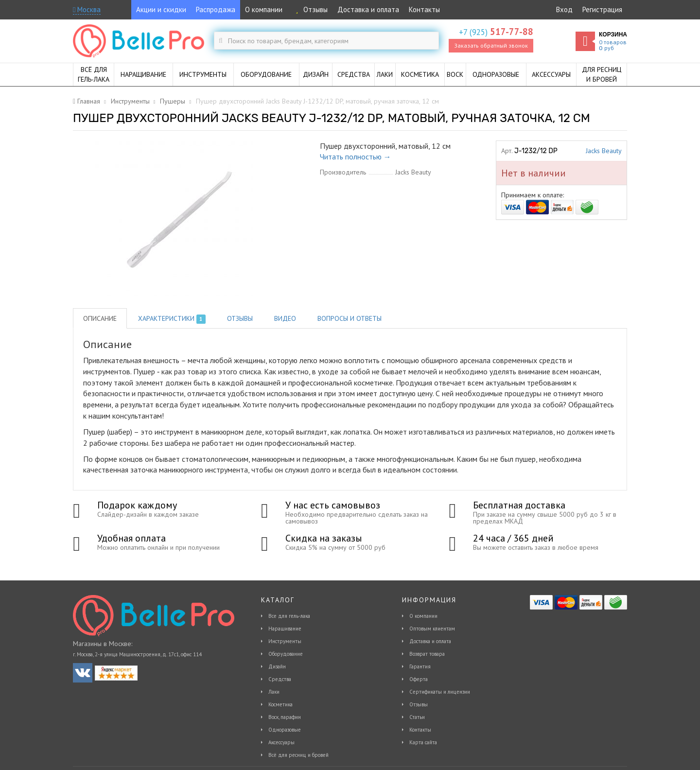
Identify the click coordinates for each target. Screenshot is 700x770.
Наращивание (285, 629)
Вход (564, 9)
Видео (285, 318)
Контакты (424, 9)
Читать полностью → (356, 157)
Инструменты (285, 641)
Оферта (419, 679)
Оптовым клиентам (432, 629)
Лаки (274, 692)
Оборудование (286, 654)
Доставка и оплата (368, 9)
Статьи (417, 717)
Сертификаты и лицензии (440, 692)
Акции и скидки (161, 9)
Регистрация (602, 9)
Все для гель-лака (289, 616)
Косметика (280, 704)
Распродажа (216, 9)
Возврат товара (427, 654)
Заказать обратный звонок (491, 45)
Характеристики (172, 319)
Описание (100, 318)
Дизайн (277, 666)
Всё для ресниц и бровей (298, 755)
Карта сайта (423, 742)
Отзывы (310, 9)
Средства (280, 679)
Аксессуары (281, 742)
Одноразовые (285, 730)
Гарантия (420, 666)
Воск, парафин (285, 717)
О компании (264, 9)
